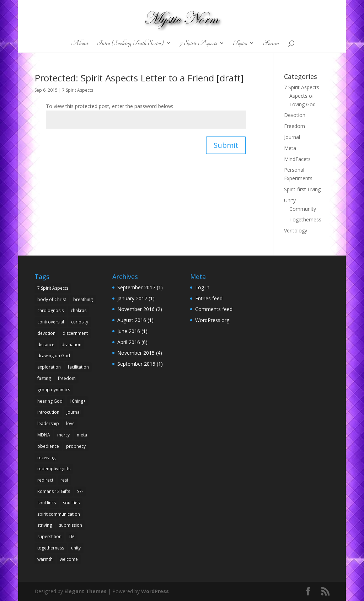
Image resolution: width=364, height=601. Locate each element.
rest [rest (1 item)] (64, 480)
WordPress (155, 591)
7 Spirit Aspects (198, 44)
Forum (271, 44)
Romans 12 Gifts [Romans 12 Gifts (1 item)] (54, 491)
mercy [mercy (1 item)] (63, 435)
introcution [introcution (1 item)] (48, 412)
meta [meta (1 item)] (82, 435)
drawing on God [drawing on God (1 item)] (54, 356)
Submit (226, 145)
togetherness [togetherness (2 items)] (51, 548)
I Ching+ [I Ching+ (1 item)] (78, 401)
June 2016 (129, 331)
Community (303, 209)
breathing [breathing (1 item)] (83, 299)
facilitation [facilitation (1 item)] (78, 367)
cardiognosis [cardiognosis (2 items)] (50, 310)
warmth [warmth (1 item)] (45, 559)
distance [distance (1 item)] (46, 345)
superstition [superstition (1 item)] (49, 536)
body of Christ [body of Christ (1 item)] (52, 299)
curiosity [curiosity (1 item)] (80, 322)
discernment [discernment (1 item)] (75, 333)
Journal (292, 137)
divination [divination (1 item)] (71, 345)
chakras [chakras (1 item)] (79, 310)
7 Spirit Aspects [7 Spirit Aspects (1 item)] (53, 288)
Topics (240, 44)
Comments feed (214, 309)
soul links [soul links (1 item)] (47, 503)
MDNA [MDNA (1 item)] (44, 435)
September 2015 (136, 364)
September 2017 (136, 287)
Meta (290, 148)
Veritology (296, 230)
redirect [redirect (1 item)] (45, 480)
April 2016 (129, 342)
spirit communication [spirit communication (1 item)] (59, 514)
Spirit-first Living (302, 189)
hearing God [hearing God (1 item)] (50, 401)
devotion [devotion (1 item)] (46, 333)
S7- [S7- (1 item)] (80, 491)
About (79, 44)
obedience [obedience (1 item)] (48, 446)
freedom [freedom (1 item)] (67, 378)
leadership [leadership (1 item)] (48, 423)
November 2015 (136, 353)
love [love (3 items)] (70, 423)
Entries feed (209, 298)
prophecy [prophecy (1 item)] (76, 446)
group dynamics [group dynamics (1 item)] (54, 390)
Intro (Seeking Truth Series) (130, 44)
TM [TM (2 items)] (72, 536)
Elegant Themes (85, 591)
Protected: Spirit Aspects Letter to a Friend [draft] (139, 78)
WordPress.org (212, 320)
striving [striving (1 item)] (45, 525)
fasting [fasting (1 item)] (44, 378)
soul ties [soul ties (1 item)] (71, 503)
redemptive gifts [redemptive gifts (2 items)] (54, 469)
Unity (290, 200)
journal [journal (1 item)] (74, 412)
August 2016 (132, 320)
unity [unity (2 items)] (76, 548)
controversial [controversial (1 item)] (51, 322)
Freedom (295, 126)
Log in (202, 287)
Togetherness (305, 219)
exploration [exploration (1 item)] (49, 367)
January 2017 (132, 298)
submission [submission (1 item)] (71, 525)
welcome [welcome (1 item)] (69, 559)
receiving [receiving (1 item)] (46, 458)
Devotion (295, 115)
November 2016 (136, 309)
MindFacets (297, 159)
